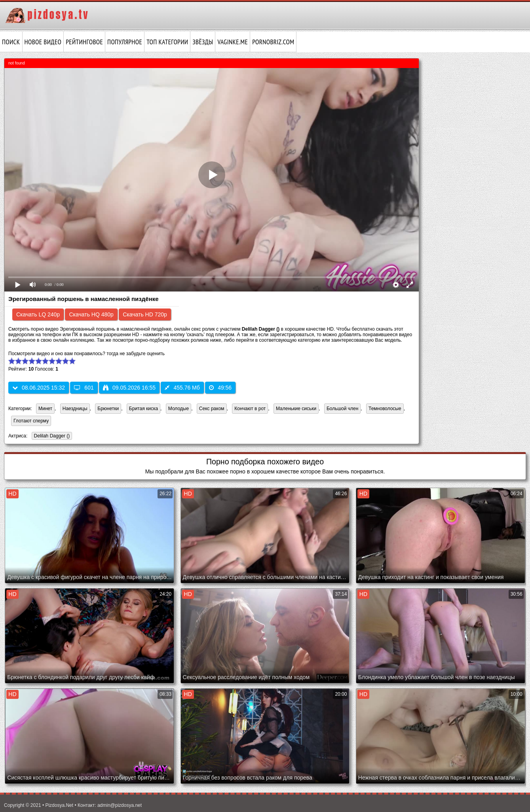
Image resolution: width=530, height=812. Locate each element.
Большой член (342, 409)
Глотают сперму (31, 421)
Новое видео (43, 42)
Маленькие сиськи (296, 409)
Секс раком (212, 409)
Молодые (179, 409)
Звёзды (203, 42)
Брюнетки (108, 409)
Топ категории (167, 42)
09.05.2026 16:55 (129, 388)
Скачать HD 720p (145, 314)
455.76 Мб (182, 388)
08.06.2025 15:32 (39, 388)
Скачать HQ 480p (91, 314)
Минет (45, 409)
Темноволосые (385, 409)
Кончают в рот (250, 409)
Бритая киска (143, 409)
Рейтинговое (84, 42)
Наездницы (75, 409)
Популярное (125, 42)
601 (84, 388)
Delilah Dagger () (51, 436)
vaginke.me (233, 42)
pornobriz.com (273, 42)
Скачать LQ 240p (38, 314)
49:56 (220, 388)
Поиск (11, 42)
